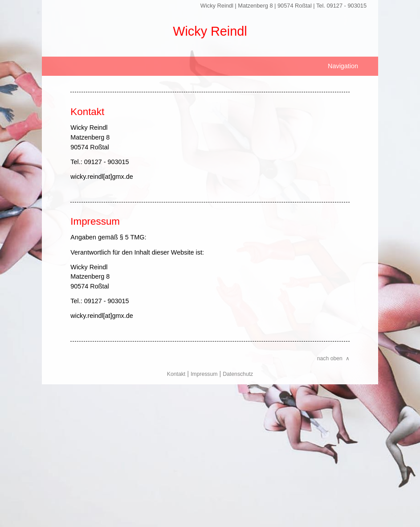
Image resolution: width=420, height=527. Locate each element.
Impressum (204, 374)
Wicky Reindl (210, 31)
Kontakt (176, 374)
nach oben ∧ (333, 358)
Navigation (343, 66)
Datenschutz (238, 374)
